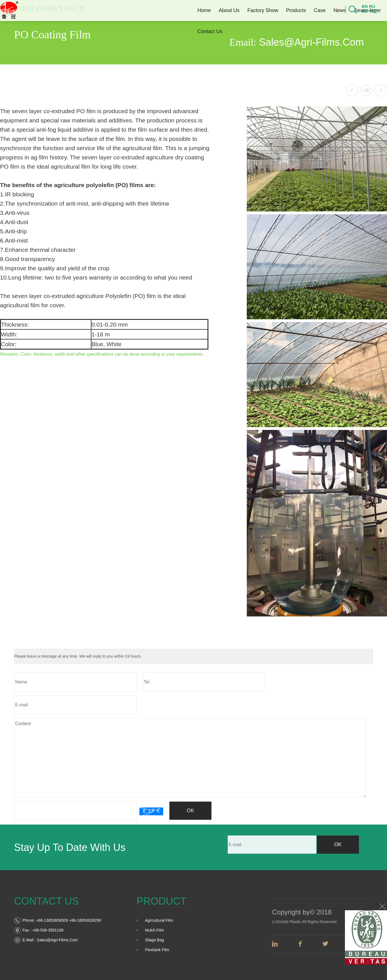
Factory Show (261, 10)
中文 (371, 11)
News (338, 10)
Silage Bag (155, 940)
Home (202, 10)
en (363, 6)
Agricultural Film (159, 920)
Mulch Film (155, 930)
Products (294, 10)
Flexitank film (157, 950)
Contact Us (208, 31)
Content (190, 758)
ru (370, 6)
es (363, 11)
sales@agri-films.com (57, 940)
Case (318, 10)
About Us (227, 10)
